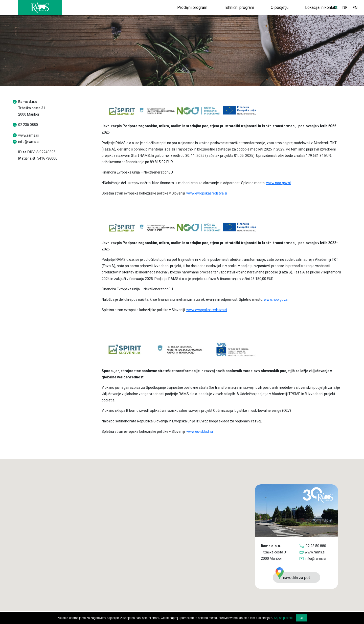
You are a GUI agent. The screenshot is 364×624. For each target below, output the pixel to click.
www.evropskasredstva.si (207, 193)
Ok (301, 618)
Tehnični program (239, 7)
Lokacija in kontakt (321, 7)
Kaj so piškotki (284, 618)
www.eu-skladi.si (200, 432)
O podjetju (280, 7)
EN (355, 8)
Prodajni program (192, 7)
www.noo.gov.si (278, 183)
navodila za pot (293, 576)
